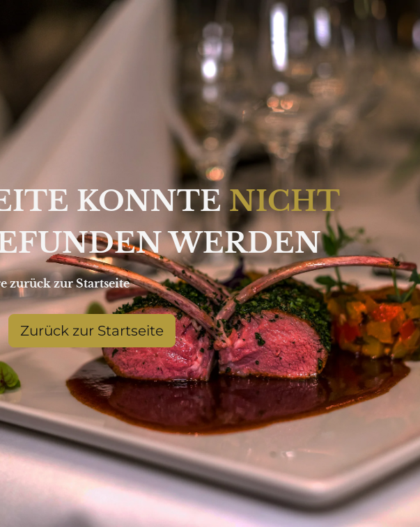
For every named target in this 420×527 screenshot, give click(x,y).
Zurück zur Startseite (92, 331)
